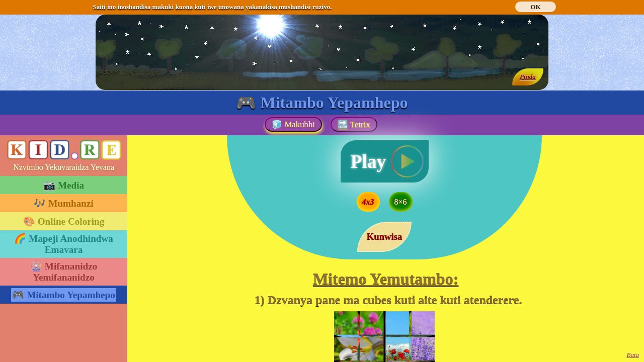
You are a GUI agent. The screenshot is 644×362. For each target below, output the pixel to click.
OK (535, 7)
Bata (633, 355)
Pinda (528, 77)
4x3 (368, 202)
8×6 (401, 202)
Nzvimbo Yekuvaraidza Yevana (64, 167)
